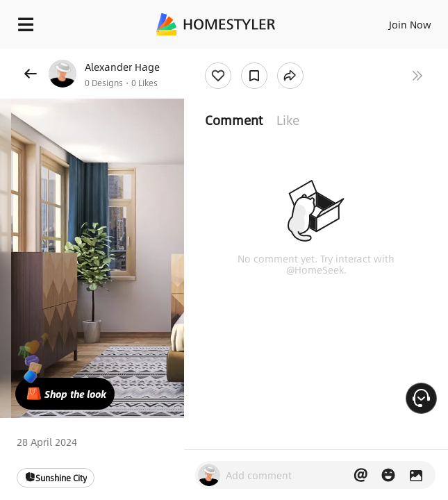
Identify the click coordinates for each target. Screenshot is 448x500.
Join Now (410, 24)
